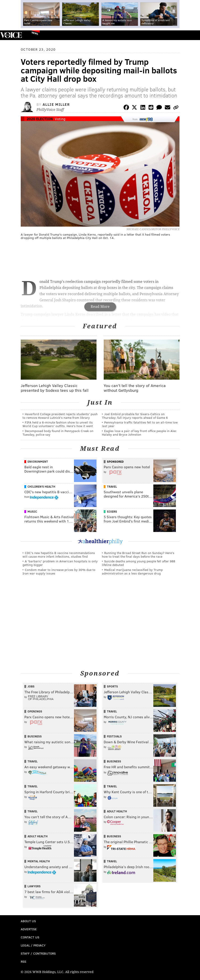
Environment (38, 462)
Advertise (29, 929)
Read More (100, 307)
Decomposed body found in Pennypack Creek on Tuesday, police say (58, 433)
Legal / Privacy (33, 945)
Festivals (114, 736)
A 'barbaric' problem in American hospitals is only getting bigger (60, 563)
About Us (28, 921)
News (35, 33)
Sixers (112, 511)
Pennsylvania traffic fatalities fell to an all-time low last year (140, 424)
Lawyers (34, 886)
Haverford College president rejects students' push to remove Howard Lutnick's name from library (60, 416)
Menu (193, 35)
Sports (112, 686)
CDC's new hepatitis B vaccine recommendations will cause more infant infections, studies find (59, 555)
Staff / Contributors (38, 953)
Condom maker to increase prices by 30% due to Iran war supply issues (59, 571)
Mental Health (39, 861)
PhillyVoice (11, 35)
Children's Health (41, 487)
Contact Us (30, 937)
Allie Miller (56, 104)
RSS (23, 961)
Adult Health (117, 811)
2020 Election (40, 119)
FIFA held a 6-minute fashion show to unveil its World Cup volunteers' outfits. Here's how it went (58, 424)
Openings (35, 711)
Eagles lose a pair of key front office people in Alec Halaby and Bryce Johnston (139, 433)
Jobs (31, 686)
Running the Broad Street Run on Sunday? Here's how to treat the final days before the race (138, 555)
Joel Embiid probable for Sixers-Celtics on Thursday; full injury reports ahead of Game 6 (135, 416)
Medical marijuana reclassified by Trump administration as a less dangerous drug (132, 571)
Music (32, 511)
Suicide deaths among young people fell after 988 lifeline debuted (139, 563)
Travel (112, 487)
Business (35, 736)
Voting (60, 119)
